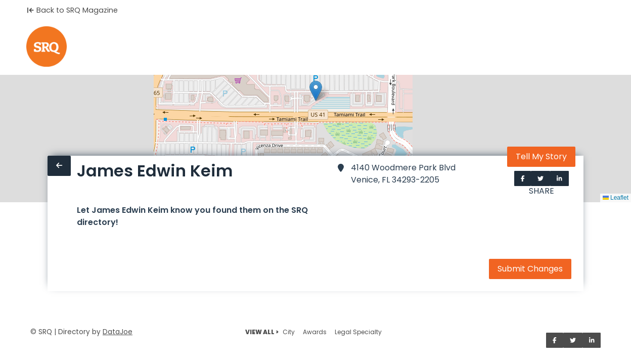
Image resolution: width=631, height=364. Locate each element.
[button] (316, 91)
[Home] (47, 47)
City (289, 332)
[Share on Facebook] (523, 178)
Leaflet (616, 198)
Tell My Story (541, 156)
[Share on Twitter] (540, 178)
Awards (315, 332)
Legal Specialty (358, 332)
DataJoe (118, 332)
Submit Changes (530, 269)
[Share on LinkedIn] (559, 178)
